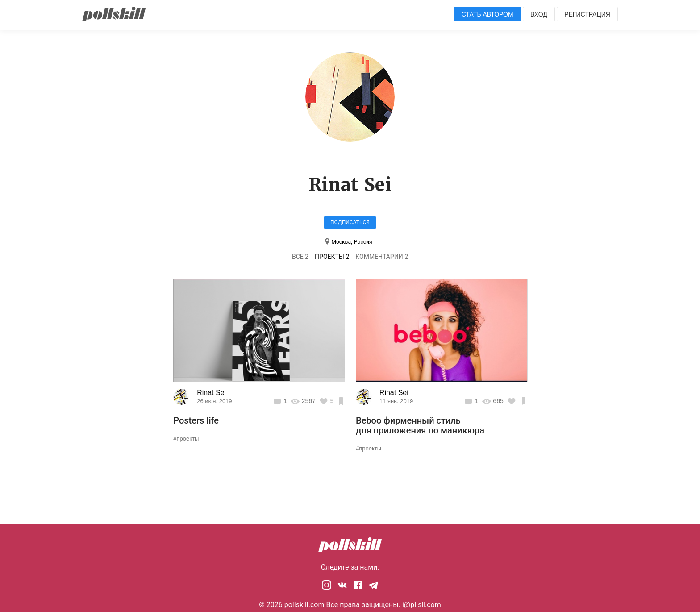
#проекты (186, 439)
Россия (363, 242)
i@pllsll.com (422, 605)
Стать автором (487, 14)
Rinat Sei (211, 393)
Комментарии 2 (382, 257)
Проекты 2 (332, 257)
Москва (341, 242)
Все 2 (300, 257)
